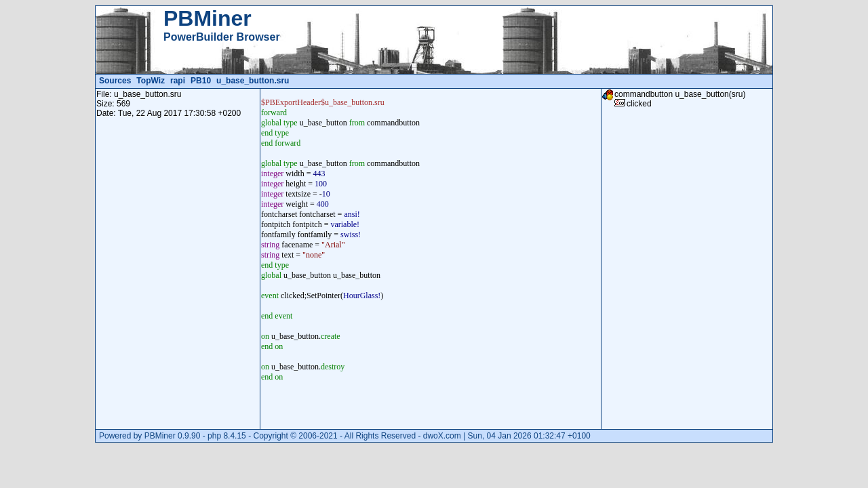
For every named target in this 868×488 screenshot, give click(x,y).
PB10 (201, 81)
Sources (115, 81)
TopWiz (151, 81)
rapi (178, 81)
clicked (639, 104)
